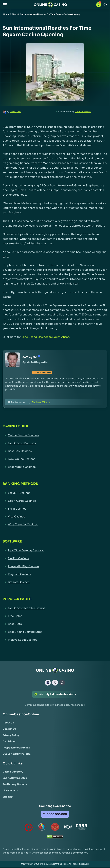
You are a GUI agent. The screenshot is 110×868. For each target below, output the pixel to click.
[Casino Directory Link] (13, 772)
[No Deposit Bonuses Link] (55, 443)
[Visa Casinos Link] (55, 517)
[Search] (105, 5)
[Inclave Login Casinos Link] (55, 640)
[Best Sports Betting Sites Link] (55, 632)
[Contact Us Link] (9, 729)
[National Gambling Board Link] (68, 828)
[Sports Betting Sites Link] (15, 778)
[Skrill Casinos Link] (55, 509)
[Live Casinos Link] (10, 790)
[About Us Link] (8, 723)
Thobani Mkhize (83, 112)
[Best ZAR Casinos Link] (55, 451)
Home (6, 14)
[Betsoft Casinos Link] (55, 582)
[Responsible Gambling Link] (16, 748)
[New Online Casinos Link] (55, 459)
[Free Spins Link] (55, 616)
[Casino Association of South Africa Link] (81, 828)
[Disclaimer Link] (9, 741)
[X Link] (55, 683)
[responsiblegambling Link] (42, 828)
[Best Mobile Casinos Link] (55, 467)
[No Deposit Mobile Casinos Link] (55, 608)
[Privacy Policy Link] (11, 735)
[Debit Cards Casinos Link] (55, 501)
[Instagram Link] (62, 683)
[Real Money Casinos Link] (15, 784)
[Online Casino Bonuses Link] (55, 435)
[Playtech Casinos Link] (55, 574)
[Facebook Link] (48, 683)
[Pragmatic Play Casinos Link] (55, 566)
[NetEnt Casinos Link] (55, 558)
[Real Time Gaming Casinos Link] (55, 551)
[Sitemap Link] (8, 797)
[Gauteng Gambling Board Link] (55, 828)
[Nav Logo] (50, 5)
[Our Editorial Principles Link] (17, 754)
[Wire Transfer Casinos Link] (55, 525)
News (15, 14)
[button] (5, 5)
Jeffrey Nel (16, 112)
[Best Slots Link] (55, 624)
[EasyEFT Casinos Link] (55, 493)
